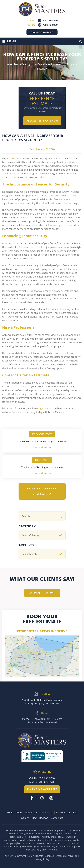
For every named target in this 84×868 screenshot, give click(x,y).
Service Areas (63, 812)
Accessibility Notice (67, 856)
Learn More (40, 447)
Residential (31, 812)
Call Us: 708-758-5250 (42, 778)
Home (10, 812)
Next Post (42, 460)
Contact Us (57, 818)
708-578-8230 (50, 25)
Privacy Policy (42, 859)
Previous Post (42, 434)
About (19, 812)
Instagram (52, 798)
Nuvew (9, 856)
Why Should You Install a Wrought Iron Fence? (42, 442)
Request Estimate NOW (42, 121)
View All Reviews (42, 593)
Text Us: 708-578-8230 (42, 782)
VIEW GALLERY (42, 494)
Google (42, 798)
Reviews (44, 818)
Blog (34, 818)
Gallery (25, 818)
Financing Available (42, 32)
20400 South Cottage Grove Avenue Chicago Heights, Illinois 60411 (42, 702)
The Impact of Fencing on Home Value (42, 467)
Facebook (32, 798)
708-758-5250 (50, 20)
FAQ (75, 812)
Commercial (46, 812)
